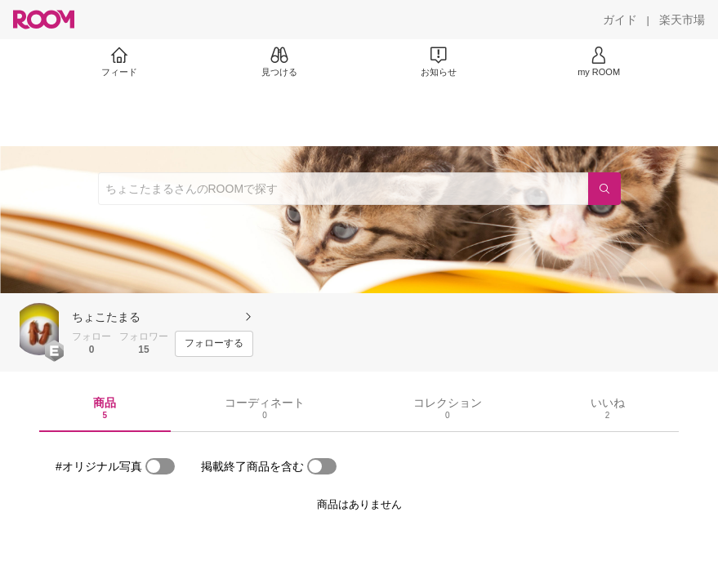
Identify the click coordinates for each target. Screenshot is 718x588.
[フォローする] (214, 344)
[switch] (160, 466)
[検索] (604, 189)
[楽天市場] (682, 20)
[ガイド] (620, 20)
